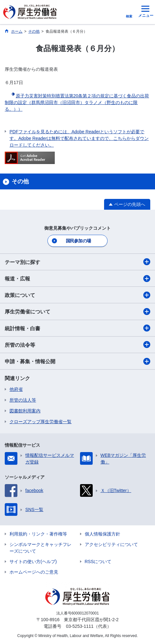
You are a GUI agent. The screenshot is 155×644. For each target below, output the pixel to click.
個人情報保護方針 (102, 534)
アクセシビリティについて (111, 544)
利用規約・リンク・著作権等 (38, 534)
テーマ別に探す (77, 262)
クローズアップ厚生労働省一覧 (40, 422)
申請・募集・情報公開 (77, 361)
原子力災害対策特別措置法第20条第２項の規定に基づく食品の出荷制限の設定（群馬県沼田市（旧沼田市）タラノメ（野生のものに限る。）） (77, 102)
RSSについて (98, 562)
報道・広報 (77, 279)
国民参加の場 (78, 241)
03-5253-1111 (80, 626)
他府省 (16, 389)
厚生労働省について (77, 312)
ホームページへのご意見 (34, 572)
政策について (77, 295)
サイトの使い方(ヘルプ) (33, 562)
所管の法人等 (23, 400)
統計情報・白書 (77, 328)
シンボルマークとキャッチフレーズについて (40, 548)
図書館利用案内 (25, 411)
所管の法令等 (77, 345)
